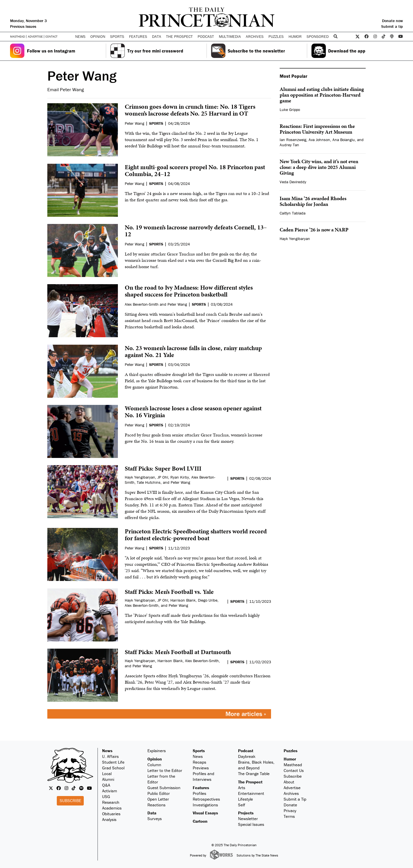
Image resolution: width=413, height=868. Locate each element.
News (107, 751)
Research (111, 802)
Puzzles (276, 36)
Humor (295, 36)
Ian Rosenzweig (293, 140)
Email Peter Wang (66, 89)
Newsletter (248, 819)
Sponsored (318, 36)
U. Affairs (110, 756)
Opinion (155, 759)
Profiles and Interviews (203, 776)
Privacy (290, 811)
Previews (201, 768)
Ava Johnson (319, 140)
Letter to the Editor (165, 770)
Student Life (113, 762)
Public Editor (159, 793)
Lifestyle (246, 799)
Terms (289, 816)
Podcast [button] (206, 36)
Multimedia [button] (230, 36)
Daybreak (247, 756)
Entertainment (251, 793)
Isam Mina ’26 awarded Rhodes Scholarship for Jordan (313, 201)
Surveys (155, 819)
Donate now (392, 21)
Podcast (246, 751)
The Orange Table (254, 774)
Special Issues (251, 824)
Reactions (156, 805)
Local (107, 774)
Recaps (199, 762)
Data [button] (157, 36)
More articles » (246, 714)
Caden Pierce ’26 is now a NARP (314, 230)
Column (154, 765)
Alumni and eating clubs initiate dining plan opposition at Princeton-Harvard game (322, 95)
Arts (242, 788)
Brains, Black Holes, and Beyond (256, 765)
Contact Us (294, 770)
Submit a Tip (295, 799)
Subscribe (70, 800)
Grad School (113, 768)
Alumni (108, 779)
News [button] (80, 36)
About (289, 782)
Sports (199, 751)
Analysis (109, 819)
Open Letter (158, 799)
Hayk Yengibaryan (295, 239)
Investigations (205, 805)
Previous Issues (23, 26)
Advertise (35, 37)
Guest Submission (164, 788)
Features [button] (138, 36)
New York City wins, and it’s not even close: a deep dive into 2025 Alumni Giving (319, 167)
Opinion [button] (98, 36)
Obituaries (111, 814)
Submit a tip (392, 26)
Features (201, 788)
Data (152, 813)
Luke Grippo (290, 110)
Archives (255, 36)
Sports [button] (117, 36)
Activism (110, 791)
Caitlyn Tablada (293, 213)
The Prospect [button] (179, 36)
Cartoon (200, 821)
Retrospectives (206, 799)
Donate (290, 805)
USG (106, 796)
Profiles (199, 793)
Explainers (157, 751)
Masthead (17, 37)
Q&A (106, 785)
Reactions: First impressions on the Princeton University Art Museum (317, 129)
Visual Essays (205, 813)
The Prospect (250, 782)
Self (242, 805)
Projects (246, 813)
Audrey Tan (289, 145)
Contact (51, 36)
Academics (112, 808)
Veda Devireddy (293, 182)
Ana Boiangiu (344, 140)
